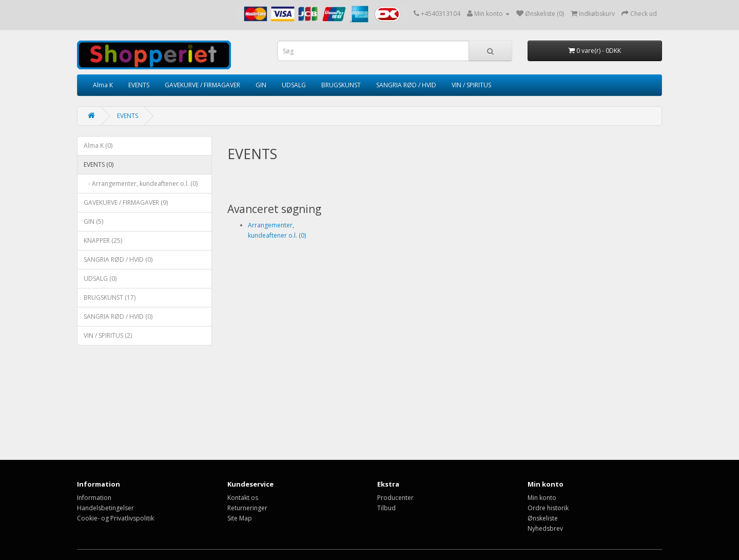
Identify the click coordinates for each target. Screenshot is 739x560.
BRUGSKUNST (341, 85)
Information (94, 498)
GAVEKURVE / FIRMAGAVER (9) (126, 202)
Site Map (240, 518)
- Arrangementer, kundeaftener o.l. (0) (141, 184)
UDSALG (294, 85)
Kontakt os (243, 498)
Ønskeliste (543, 518)
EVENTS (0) (99, 165)
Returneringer (247, 508)
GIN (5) (93, 221)
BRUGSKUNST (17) (110, 297)
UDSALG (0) (100, 278)
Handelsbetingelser (105, 508)
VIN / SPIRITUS (471, 85)
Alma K (103, 85)
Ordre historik (548, 508)
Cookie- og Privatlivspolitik (115, 518)
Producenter (395, 498)
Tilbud (386, 508)
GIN (261, 85)
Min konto (542, 498)
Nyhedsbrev (545, 528)
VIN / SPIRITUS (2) (108, 335)
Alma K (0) (98, 146)
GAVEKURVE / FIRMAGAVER (202, 85)
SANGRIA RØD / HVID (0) (118, 259)
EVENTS (139, 85)
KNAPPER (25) (103, 240)
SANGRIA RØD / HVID (406, 85)
